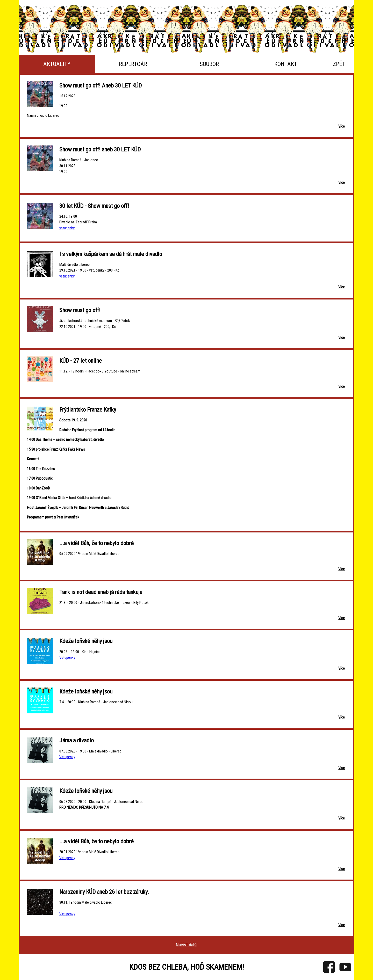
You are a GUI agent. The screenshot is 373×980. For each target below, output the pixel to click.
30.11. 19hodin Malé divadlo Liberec (86, 902)
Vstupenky (67, 657)
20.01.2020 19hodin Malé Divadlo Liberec (89, 852)
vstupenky (67, 228)
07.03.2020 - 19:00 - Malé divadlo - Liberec (90, 751)
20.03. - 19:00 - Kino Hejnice (80, 652)
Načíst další (187, 945)
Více (342, 126)
